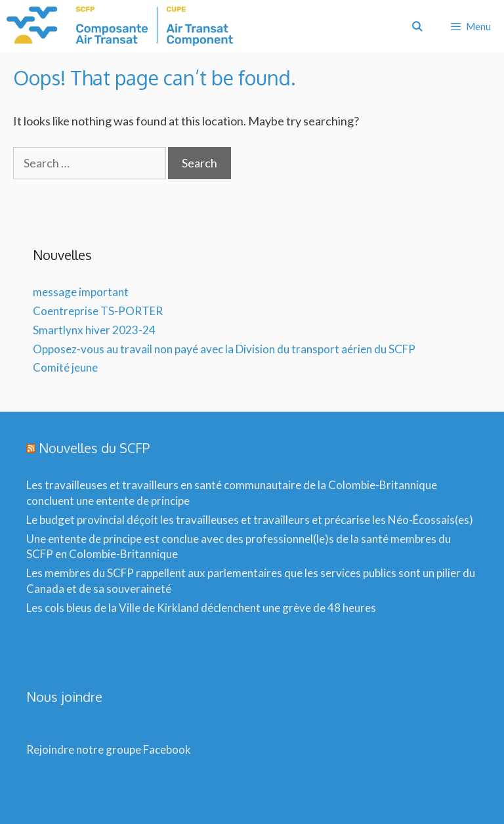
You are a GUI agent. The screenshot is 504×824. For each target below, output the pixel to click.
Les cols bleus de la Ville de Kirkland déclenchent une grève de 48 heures (201, 608)
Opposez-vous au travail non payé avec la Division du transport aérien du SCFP (224, 349)
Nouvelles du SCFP (94, 448)
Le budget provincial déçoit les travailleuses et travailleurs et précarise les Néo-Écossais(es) (250, 520)
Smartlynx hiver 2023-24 (94, 330)
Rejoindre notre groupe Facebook (109, 749)
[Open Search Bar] (416, 26)
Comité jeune (65, 367)
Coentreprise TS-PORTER (98, 311)
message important (81, 292)
